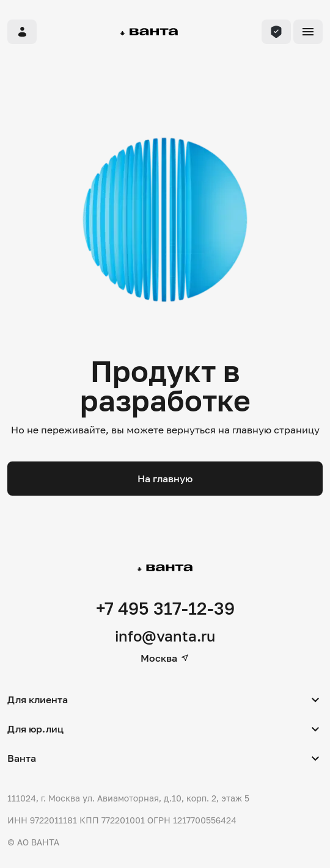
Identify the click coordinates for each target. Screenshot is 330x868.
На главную (165, 479)
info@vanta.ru (165, 636)
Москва (165, 658)
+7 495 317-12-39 (165, 608)
